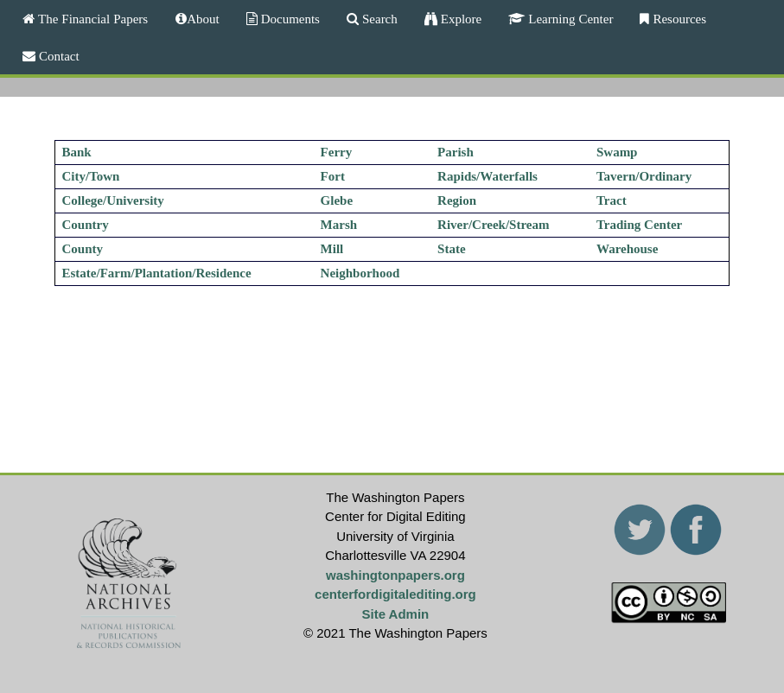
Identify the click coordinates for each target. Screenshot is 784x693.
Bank (76, 152)
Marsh (339, 225)
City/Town (90, 176)
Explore (459, 19)
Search (378, 19)
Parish (456, 152)
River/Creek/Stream (493, 225)
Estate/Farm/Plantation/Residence (156, 273)
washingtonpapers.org (395, 575)
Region (457, 200)
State (452, 249)
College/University (112, 200)
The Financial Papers (91, 19)
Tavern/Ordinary (644, 176)
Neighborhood (360, 273)
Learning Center (569, 19)
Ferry (337, 152)
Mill (332, 249)
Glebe (337, 200)
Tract (612, 200)
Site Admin (396, 614)
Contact (57, 56)
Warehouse (627, 249)
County (82, 249)
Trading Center (639, 225)
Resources (678, 19)
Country (85, 225)
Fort (333, 176)
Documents (289, 19)
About (203, 19)
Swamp (617, 152)
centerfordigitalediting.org (395, 594)
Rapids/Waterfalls (488, 176)
